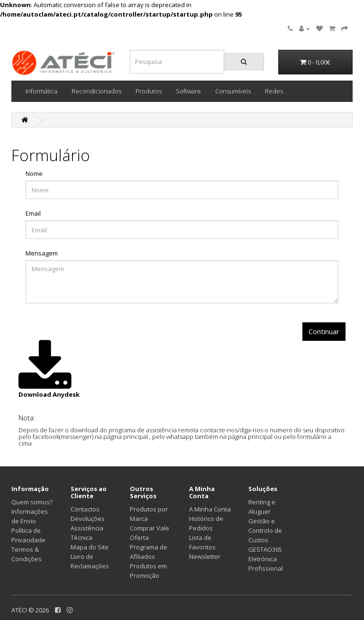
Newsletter (205, 556)
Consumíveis (233, 91)
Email (33, 213)
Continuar (324, 331)
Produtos (149, 91)
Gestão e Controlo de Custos (265, 530)
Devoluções (88, 519)
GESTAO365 (265, 549)
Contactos (85, 509)
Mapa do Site (90, 547)
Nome (34, 173)
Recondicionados (96, 91)
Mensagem (42, 253)
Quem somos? (32, 502)
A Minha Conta (210, 509)
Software (188, 91)
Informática (41, 91)
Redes (274, 91)
